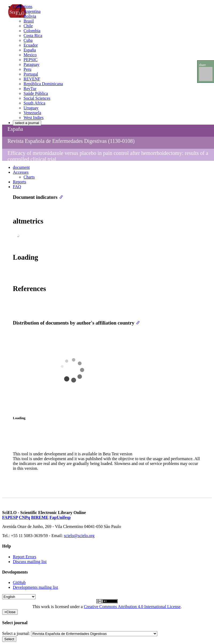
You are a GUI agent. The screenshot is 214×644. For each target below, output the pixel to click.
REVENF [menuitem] (32, 79)
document (21, 167)
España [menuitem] (30, 50)
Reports (20, 182)
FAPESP (10, 517)
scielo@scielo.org (79, 536)
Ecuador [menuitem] (31, 45)
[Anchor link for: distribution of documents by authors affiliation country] (137, 322)
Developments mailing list (35, 587)
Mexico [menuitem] (30, 55)
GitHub (19, 582)
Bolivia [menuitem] (30, 16)
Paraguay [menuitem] (32, 64)
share (202, 65)
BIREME (40, 517)
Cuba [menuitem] (28, 40)
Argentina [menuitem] (32, 11)
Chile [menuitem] (28, 26)
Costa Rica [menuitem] (33, 36)
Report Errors (25, 557)
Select (9, 639)
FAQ (17, 187)
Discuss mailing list (30, 562)
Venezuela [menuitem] (32, 113)
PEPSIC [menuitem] (30, 60)
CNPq (24, 517)
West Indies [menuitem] (34, 118)
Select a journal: (16, 633)
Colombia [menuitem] (32, 31)
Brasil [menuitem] (29, 21)
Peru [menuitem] (27, 69)
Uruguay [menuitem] (31, 108)
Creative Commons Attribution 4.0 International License (132, 607)
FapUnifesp (60, 517)
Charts (29, 177)
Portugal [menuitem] (31, 74)
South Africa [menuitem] (34, 103)
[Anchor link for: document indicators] (60, 197)
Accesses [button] (21, 172)
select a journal (27, 123)
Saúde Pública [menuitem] (36, 93)
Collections (23, 7)
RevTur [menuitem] (30, 89)
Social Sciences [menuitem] (37, 98)
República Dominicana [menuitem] (43, 84)
